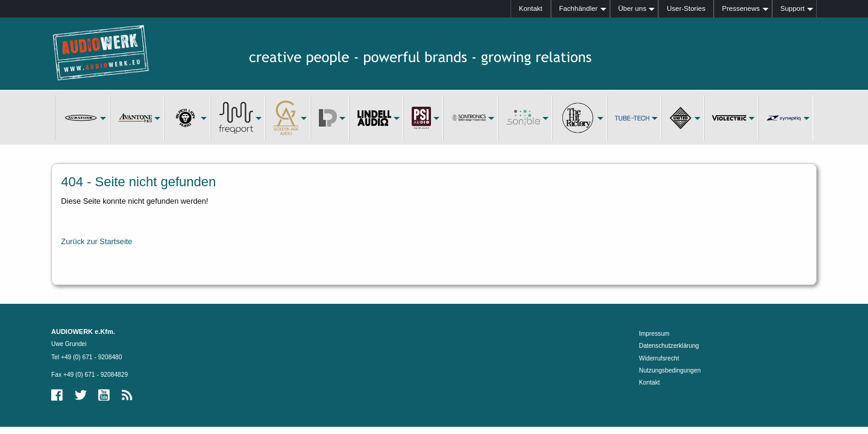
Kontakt (531, 8)
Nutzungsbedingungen (670, 370)
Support (792, 8)
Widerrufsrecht (659, 358)
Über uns (632, 8)
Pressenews (741, 8)
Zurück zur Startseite (96, 241)
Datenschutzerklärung (669, 346)
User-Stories (686, 8)
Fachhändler (578, 8)
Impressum (654, 334)
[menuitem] (531, 9)
